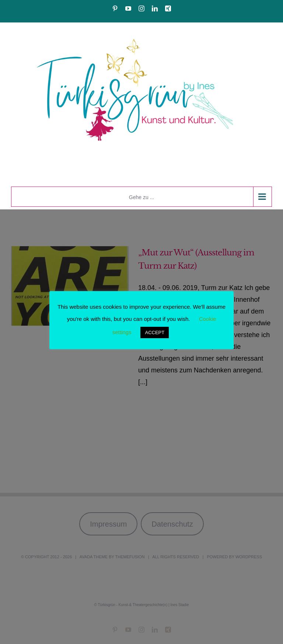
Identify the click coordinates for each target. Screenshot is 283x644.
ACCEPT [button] (155, 332)
